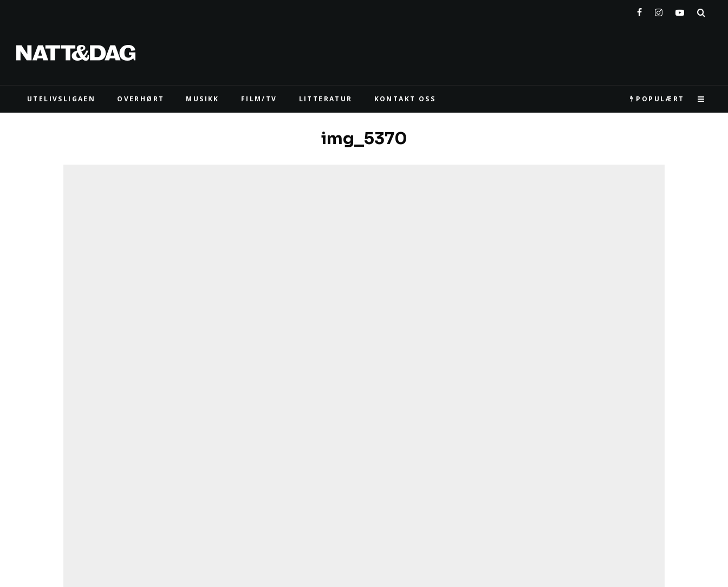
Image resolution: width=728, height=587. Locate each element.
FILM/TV (259, 99)
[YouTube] (680, 10)
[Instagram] (659, 10)
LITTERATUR (326, 99)
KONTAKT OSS (405, 99)
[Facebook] (639, 10)
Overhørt (141, 99)
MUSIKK (202, 99)
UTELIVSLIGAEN (61, 99)
